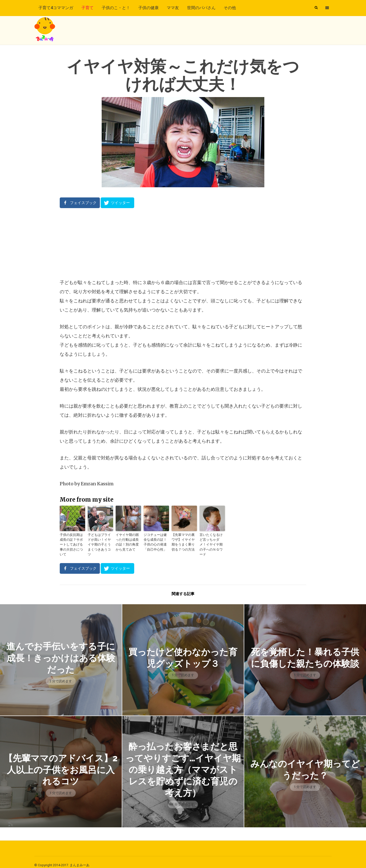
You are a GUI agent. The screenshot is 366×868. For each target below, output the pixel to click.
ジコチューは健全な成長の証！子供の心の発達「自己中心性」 (156, 541)
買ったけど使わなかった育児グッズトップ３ (183, 651)
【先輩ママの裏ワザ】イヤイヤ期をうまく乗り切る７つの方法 (184, 541)
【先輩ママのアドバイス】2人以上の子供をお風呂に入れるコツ (61, 763)
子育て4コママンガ (56, 8)
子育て (87, 8)
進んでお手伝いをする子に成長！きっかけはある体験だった (61, 651)
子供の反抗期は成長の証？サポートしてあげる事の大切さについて (72, 541)
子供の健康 (148, 8)
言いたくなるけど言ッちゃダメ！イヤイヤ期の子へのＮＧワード (212, 541)
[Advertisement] (183, 243)
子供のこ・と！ (116, 8)
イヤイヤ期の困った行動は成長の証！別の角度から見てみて (128, 541)
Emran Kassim (97, 484)
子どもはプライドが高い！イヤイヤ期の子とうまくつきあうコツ (100, 541)
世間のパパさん (201, 8)
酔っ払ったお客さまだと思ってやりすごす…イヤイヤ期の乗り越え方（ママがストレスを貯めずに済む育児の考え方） (183, 763)
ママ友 (173, 8)
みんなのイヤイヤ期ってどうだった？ (305, 763)
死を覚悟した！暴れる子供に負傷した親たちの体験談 (305, 651)
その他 (230, 8)
